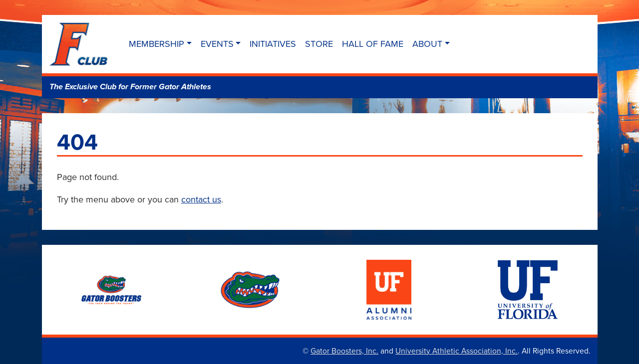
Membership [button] (157, 44)
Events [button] (217, 44)
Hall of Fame (373, 44)
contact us (201, 199)
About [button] (427, 44)
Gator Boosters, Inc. (344, 351)
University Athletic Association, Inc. (457, 351)
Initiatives (273, 44)
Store (319, 44)
